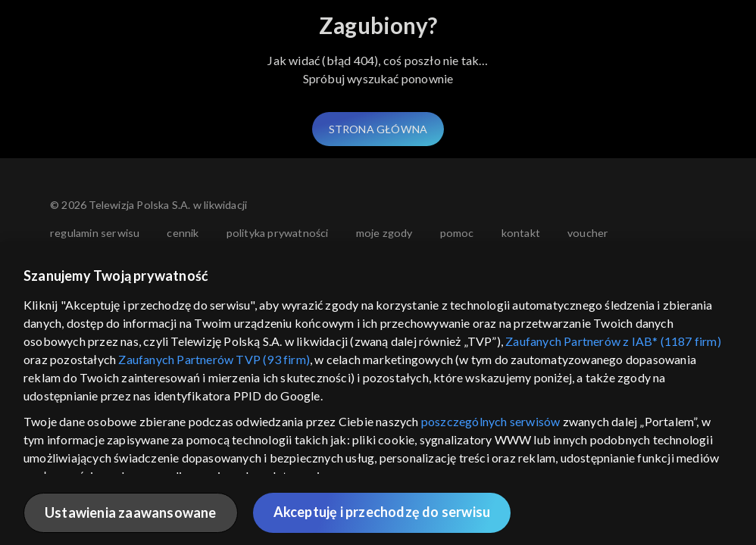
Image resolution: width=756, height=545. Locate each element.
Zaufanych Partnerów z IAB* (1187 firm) (613, 341)
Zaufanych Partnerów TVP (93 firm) (214, 359)
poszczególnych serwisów (491, 421)
